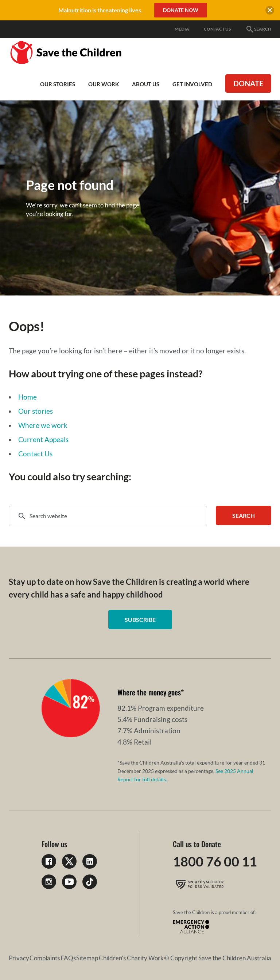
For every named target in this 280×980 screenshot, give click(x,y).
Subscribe (140, 620)
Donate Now (181, 10)
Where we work (43, 425)
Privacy (19, 958)
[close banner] (270, 11)
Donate (248, 83)
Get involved (192, 84)
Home (28, 397)
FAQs (68, 958)
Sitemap (87, 958)
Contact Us (217, 29)
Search (258, 29)
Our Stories (58, 84)
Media (182, 29)
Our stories (36, 411)
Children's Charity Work (131, 958)
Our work (104, 84)
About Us (146, 84)
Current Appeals (43, 439)
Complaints (45, 958)
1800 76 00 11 (215, 861)
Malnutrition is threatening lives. (100, 10)
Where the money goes (149, 692)
